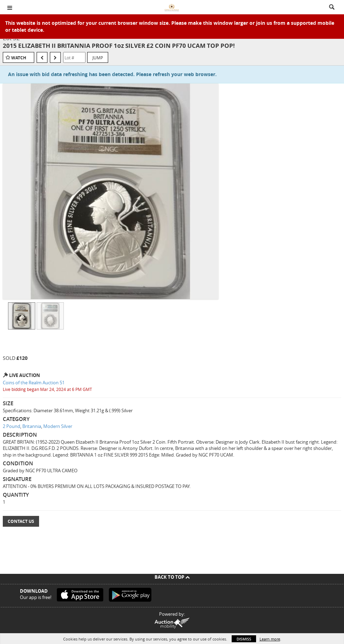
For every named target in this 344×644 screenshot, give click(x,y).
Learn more (270, 639)
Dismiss (244, 639)
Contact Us (21, 521)
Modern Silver (58, 426)
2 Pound (12, 426)
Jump (98, 58)
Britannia (32, 426)
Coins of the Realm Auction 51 (34, 383)
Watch (19, 58)
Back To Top (172, 577)
